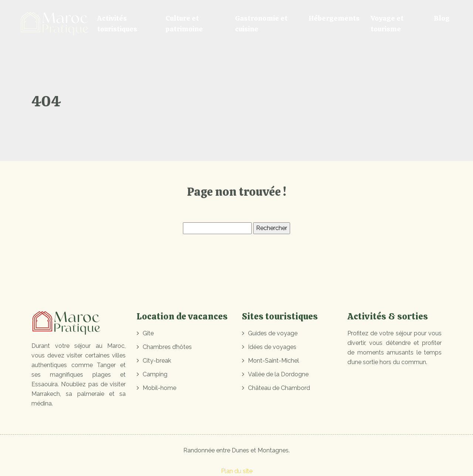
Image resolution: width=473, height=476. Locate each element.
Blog (442, 18)
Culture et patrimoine (184, 24)
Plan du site (237, 471)
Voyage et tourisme (387, 24)
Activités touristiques (117, 24)
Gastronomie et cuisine (261, 24)
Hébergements (334, 18)
